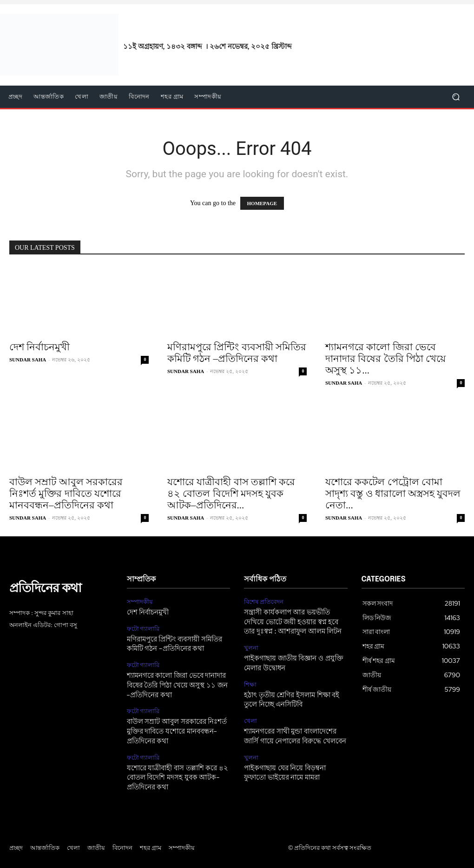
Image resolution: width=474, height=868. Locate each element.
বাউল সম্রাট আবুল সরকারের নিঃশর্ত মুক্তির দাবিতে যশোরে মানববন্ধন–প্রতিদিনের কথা (66, 494)
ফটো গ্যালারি (143, 628)
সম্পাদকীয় (140, 601)
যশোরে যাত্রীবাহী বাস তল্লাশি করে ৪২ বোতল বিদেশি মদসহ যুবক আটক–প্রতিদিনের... (231, 494)
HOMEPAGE (262, 203)
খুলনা (251, 646)
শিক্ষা (250, 681)
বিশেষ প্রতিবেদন (264, 601)
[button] (456, 97)
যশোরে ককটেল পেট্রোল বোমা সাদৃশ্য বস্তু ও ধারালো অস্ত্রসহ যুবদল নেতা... (393, 494)
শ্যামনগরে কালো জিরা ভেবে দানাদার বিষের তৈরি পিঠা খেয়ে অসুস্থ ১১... (385, 359)
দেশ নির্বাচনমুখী (39, 347)
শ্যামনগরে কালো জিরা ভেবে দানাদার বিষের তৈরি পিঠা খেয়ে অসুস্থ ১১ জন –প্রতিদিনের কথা (178, 682)
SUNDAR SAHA (28, 360)
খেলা (250, 716)
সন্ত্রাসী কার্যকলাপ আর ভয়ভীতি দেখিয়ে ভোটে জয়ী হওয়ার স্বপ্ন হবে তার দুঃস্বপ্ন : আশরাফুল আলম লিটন (295, 621)
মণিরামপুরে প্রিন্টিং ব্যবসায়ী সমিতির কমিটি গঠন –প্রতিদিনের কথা (237, 353)
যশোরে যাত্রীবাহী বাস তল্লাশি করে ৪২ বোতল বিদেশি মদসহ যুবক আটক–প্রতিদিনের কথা (175, 771)
